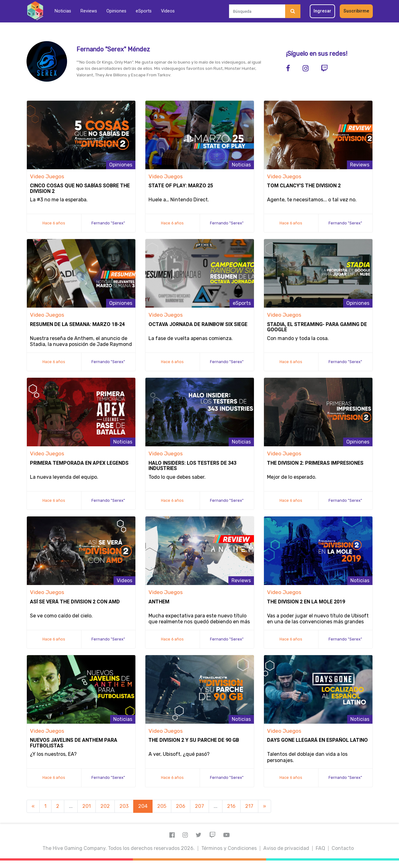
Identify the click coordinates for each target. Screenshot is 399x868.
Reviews (89, 11)
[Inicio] (35, 11)
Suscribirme (356, 11)
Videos (168, 11)
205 (162, 806)
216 (231, 806)
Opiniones (116, 11)
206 (181, 806)
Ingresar (322, 11)
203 (124, 806)
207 (199, 806)
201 (87, 806)
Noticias (63, 11)
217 (249, 806)
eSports (144, 11)
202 (105, 806)
